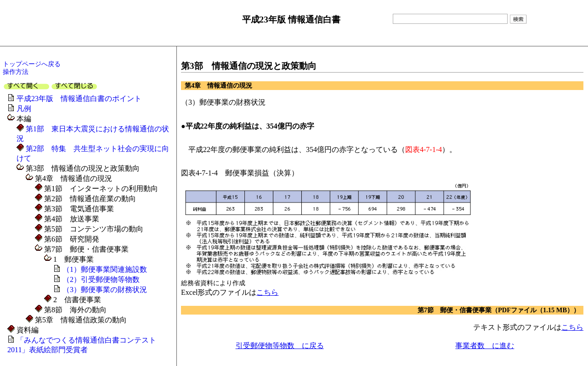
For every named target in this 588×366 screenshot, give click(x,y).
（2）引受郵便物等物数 (101, 279)
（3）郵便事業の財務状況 (105, 290)
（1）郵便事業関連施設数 (105, 269)
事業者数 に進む (485, 346)
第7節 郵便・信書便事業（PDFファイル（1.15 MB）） (499, 310)
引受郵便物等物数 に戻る (280, 346)
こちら (267, 292)
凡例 (24, 109)
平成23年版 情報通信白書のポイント (79, 99)
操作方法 (16, 72)
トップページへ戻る (32, 64)
